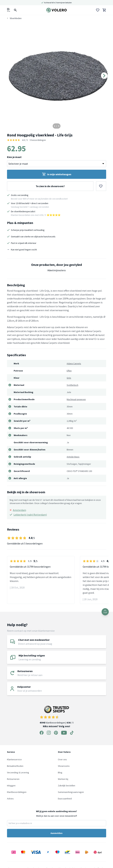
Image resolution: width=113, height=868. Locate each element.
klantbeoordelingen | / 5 (57, 715)
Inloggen (11, 786)
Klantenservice (14, 759)
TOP (105, 612)
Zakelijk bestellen (67, 786)
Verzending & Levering (18, 772)
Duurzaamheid (65, 799)
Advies (10, 799)
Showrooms (64, 766)
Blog (60, 772)
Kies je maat (14, 157)
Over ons (62, 759)
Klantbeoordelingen (17, 792)
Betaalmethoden (15, 766)
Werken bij (63, 779)
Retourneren (13, 779)
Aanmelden (57, 833)
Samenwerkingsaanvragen (71, 792)
